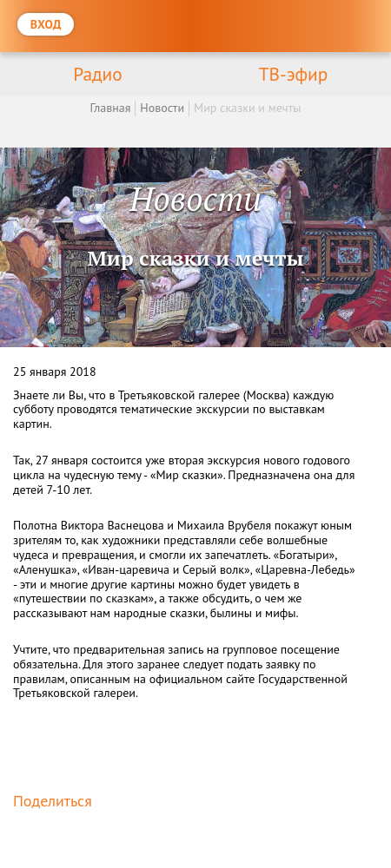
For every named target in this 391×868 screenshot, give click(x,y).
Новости (162, 108)
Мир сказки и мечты (247, 108)
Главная (110, 108)
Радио (97, 74)
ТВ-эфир (294, 74)
